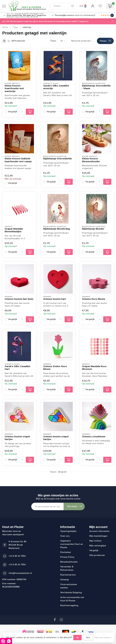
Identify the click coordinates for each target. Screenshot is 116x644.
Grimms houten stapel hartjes (17, 438)
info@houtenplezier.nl (20, 573)
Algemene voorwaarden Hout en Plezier (72, 544)
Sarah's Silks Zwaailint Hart (18, 368)
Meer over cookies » (103, 637)
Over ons (65, 536)
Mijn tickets (95, 541)
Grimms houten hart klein (19, 299)
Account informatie (99, 531)
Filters (105, 41)
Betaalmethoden (69, 562)
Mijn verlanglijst (98, 546)
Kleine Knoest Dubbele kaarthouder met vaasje (18, 160)
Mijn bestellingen (98, 536)
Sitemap (65, 580)
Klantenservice (68, 575)
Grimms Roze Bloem (94, 299)
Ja (77, 637)
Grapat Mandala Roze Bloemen (94, 368)
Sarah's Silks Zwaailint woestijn (56, 87)
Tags (15, 27)
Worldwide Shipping (71, 593)
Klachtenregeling (69, 605)
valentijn (27, 27)
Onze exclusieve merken (69, 586)
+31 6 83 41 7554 (17, 556)
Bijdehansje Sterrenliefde (58, 159)
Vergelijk (13, 112)
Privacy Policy (67, 557)
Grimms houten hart (55, 299)
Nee (88, 637)
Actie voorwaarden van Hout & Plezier (72, 599)
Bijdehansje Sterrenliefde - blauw (96, 87)
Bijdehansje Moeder (93, 229)
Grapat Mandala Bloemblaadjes (14, 230)
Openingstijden (68, 531)
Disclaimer (66, 552)
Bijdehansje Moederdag (57, 229)
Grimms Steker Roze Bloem (55, 368)
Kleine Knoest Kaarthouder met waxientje (14, 88)
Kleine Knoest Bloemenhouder (91, 160)
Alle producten (97, 555)
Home (5, 27)
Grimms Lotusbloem (94, 436)
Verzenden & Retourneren (67, 568)
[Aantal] (22, 112)
